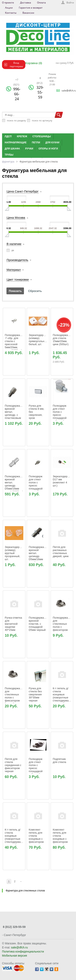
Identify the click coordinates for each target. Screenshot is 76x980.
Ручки (29, 149)
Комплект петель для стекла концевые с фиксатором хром (60, 837)
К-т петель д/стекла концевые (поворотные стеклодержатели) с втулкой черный (16, 839)
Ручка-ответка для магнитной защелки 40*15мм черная (14, 625)
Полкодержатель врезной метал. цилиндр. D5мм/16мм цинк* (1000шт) (16, 484)
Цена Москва (16, 218)
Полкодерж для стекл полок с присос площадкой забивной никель (36, 768)
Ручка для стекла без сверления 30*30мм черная (36, 694)
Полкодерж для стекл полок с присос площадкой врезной (36, 484)
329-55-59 (40, 88)
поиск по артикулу (42, 120)
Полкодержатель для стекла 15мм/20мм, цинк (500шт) (63, 340)
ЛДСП (8, 136)
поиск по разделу (16, 120)
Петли (36, 143)
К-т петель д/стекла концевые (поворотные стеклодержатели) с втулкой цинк (64, 696)
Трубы (9, 155)
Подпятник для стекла (60, 761)
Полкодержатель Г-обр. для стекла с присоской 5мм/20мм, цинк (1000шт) (16, 343)
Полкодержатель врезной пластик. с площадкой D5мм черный (39, 624)
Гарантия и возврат (31, 8)
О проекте (8, 3)
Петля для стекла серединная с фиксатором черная (13, 765)
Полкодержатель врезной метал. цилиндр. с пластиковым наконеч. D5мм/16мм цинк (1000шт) (16, 416)
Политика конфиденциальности (23, 951)
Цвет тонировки (18, 279)
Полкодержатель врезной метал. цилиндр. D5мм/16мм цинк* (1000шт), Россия (39, 558)
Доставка (26, 3)
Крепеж (22, 136)
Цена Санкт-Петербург (22, 191)
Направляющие (16, 143)
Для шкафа (12, 149)
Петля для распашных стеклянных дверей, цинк (61, 552)
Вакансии (28, 13)
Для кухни (52, 143)
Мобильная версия (14, 956)
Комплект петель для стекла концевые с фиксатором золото (37, 837)
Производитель (17, 260)
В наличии (14, 244)
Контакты (11, 13)
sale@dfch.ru (19, 947)
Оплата (41, 3)
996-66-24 (17, 90)
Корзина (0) (34, 63)
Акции (9, 8)
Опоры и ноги (48, 149)
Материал (14, 270)
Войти (70, 3)
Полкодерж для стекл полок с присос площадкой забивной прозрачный (60, 415)
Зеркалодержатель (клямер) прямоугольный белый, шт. (41, 340)
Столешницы (42, 136)
